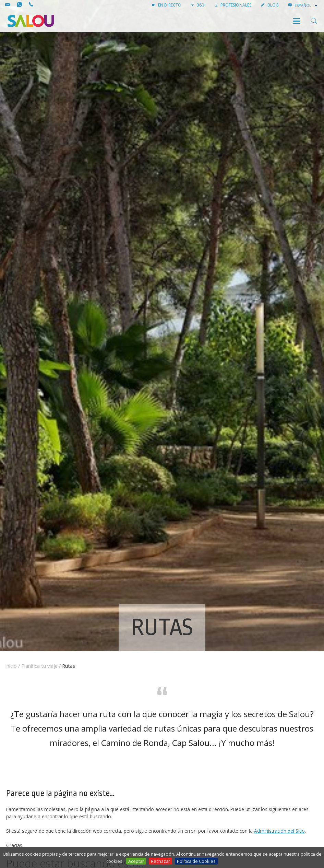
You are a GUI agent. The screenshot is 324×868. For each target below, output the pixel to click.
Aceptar (136, 861)
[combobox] (307, 5)
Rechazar (160, 861)
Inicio (11, 666)
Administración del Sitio (279, 831)
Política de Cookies (196, 861)
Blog (270, 5)
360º (198, 5)
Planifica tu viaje (39, 666)
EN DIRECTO (167, 5)
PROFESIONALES (233, 5)
